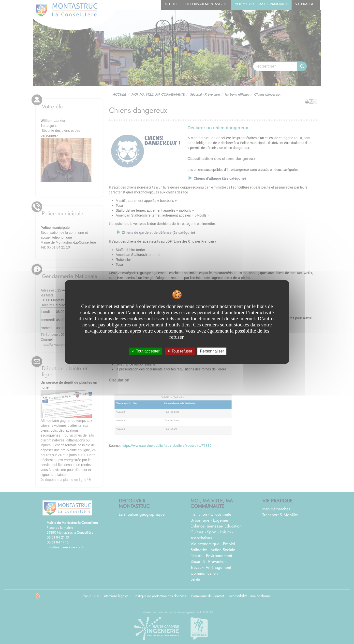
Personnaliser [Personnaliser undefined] (212, 351)
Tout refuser (180, 351)
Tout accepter (146, 351)
